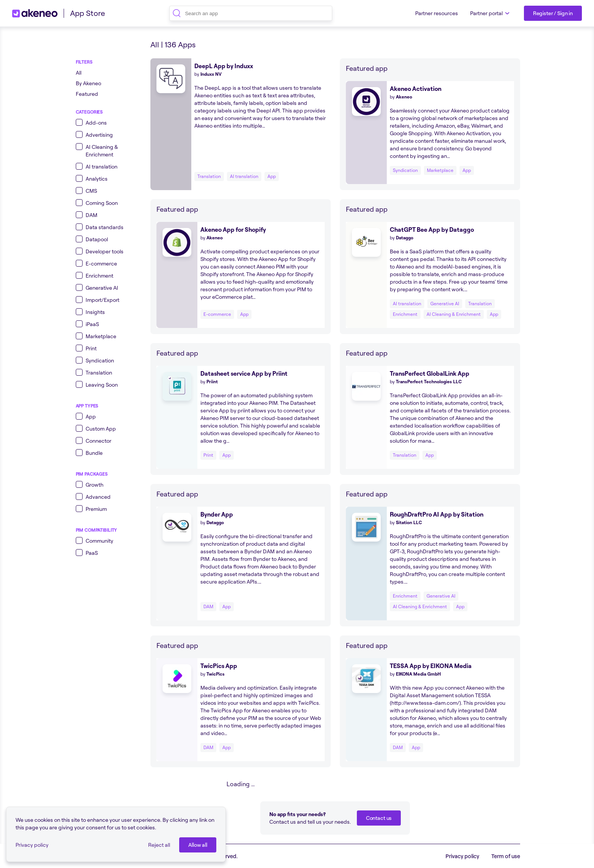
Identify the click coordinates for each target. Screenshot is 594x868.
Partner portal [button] (491, 13)
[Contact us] (379, 818)
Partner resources (437, 13)
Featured (87, 94)
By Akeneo (88, 83)
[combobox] (251, 13)
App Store (88, 13)
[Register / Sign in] (553, 13)
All (79, 73)
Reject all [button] (159, 845)
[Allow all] (198, 845)
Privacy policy (32, 845)
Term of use (506, 856)
